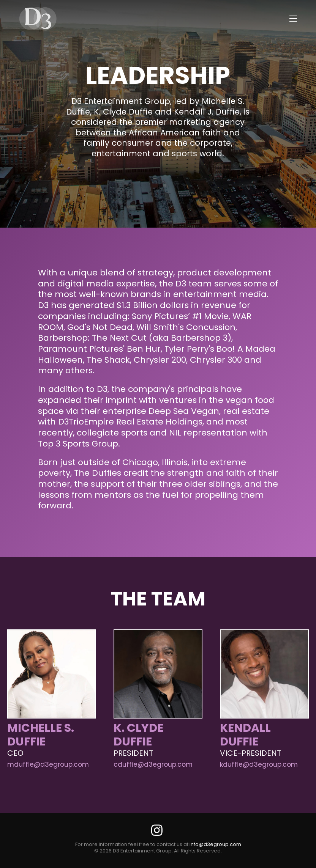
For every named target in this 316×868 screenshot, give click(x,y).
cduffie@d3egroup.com (153, 764)
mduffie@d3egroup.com (48, 764)
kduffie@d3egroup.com (259, 764)
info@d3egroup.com (215, 844)
